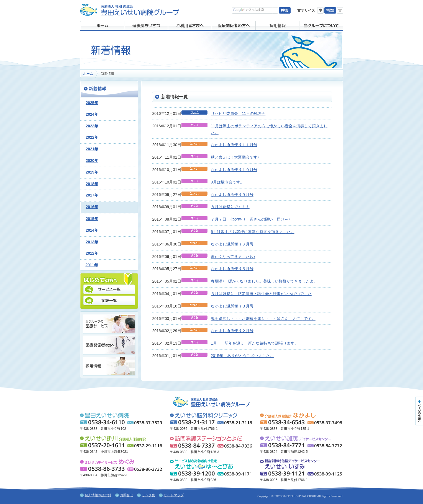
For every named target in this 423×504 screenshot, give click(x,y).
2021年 (92, 149)
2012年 (92, 253)
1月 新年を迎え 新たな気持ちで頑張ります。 (255, 343)
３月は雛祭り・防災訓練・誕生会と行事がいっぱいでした (261, 294)
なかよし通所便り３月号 (232, 306)
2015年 (92, 219)
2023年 (92, 126)
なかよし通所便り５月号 (232, 269)
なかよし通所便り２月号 (232, 331)
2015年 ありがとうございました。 (242, 356)
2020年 (92, 161)
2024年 (92, 114)
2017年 (92, 195)
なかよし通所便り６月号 (232, 244)
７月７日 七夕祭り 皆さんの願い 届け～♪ (251, 219)
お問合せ (127, 495)
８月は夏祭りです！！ (230, 207)
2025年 (92, 103)
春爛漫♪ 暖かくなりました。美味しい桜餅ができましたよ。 (264, 281)
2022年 (92, 137)
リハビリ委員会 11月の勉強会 (238, 113)
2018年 (92, 184)
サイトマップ (174, 495)
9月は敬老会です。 (227, 182)
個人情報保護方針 (98, 495)
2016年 (92, 207)
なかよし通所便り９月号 (232, 195)
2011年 (92, 265)
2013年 (92, 242)
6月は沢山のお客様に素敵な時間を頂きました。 (253, 232)
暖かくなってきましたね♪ (233, 257)
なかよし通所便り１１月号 (234, 145)
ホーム (88, 74)
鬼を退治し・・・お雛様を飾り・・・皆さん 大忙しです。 (263, 319)
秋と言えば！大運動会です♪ (235, 157)
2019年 (92, 172)
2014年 (92, 230)
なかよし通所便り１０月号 (234, 170)
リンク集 (148, 495)
